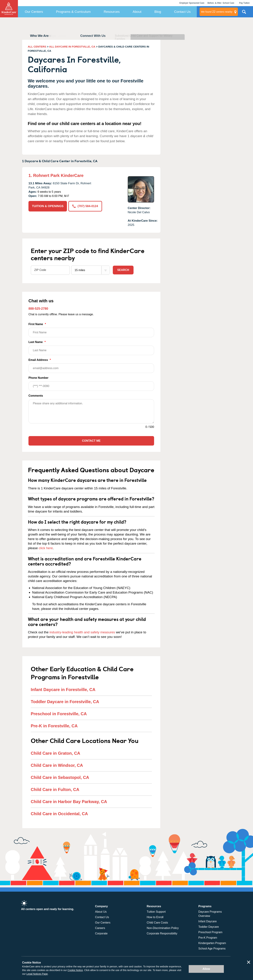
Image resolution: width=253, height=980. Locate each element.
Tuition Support (156, 912)
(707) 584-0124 (85, 206)
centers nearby (217, 12)
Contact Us (182, 12)
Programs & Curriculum (73, 12)
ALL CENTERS (37, 47)
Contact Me (91, 441)
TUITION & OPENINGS (48, 206)
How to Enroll (155, 917)
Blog (158, 12)
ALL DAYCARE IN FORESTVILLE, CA (72, 47)
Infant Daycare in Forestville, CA (63, 690)
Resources (112, 12)
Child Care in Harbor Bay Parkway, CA (69, 802)
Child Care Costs (157, 923)
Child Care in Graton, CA (55, 753)
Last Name (91, 348)
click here (46, 548)
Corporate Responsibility (162, 933)
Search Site (244, 13)
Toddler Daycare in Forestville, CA (65, 702)
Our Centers (34, 12)
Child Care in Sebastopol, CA (60, 777)
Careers (100, 928)
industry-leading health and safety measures (82, 632)
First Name (91, 330)
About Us (101, 912)
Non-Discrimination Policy (163, 928)
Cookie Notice (75, 970)
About (137, 12)
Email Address (91, 366)
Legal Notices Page (37, 974)
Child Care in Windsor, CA (57, 765)
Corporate (101, 933)
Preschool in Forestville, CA (59, 714)
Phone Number (91, 384)
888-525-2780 (38, 309)
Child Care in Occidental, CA (59, 814)
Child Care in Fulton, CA (55, 789)
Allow (206, 969)
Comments (36, 396)
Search (123, 270)
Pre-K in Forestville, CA (54, 726)
